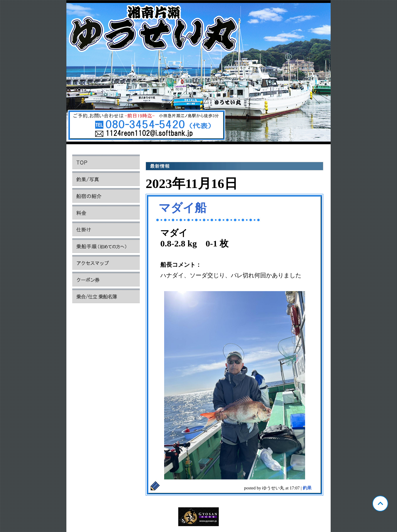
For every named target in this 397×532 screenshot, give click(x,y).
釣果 (307, 488)
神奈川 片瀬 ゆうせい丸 (198, 74)
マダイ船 (182, 208)
